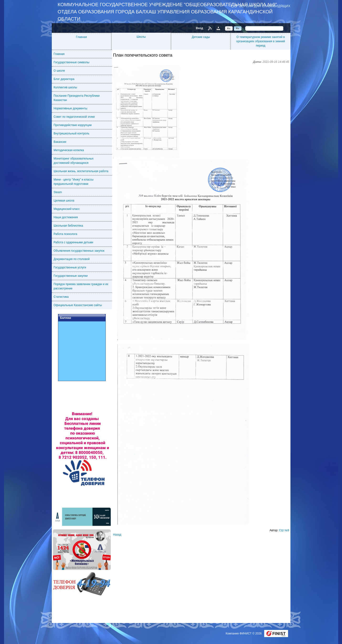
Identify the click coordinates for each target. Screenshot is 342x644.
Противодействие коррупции (73, 125)
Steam (58, 192)
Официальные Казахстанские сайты (78, 305)
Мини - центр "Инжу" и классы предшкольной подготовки (74, 182)
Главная (81, 37)
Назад (117, 535)
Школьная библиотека (68, 226)
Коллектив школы (65, 87)
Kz (229, 28)
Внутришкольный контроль (72, 133)
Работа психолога (66, 234)
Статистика (61, 297)
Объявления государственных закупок (79, 251)
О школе (59, 71)
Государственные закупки (71, 276)
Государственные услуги (70, 267)
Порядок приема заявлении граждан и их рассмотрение (81, 286)
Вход (200, 28)
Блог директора (64, 79)
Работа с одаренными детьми (74, 242)
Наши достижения (66, 217)
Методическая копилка (69, 150)
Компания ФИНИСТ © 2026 (244, 633)
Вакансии (60, 142)
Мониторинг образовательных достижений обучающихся (74, 161)
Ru (238, 28)
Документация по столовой (72, 259)
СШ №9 (284, 530)
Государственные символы (72, 62)
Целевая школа (64, 201)
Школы (141, 37)
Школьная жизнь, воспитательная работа (81, 171)
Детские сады (201, 37)
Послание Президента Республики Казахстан (77, 98)
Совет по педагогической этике (74, 117)
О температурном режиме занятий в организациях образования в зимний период (261, 41)
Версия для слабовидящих (265, 6)
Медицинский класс (67, 209)
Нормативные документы (71, 108)
